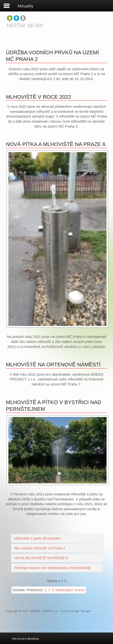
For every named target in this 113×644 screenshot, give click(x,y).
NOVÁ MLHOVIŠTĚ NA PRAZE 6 (41, 558)
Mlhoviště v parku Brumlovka (37, 538)
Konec (80, 590)
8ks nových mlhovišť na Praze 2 (40, 548)
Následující (64, 590)
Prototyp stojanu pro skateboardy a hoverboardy (52, 568)
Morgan (86, 611)
